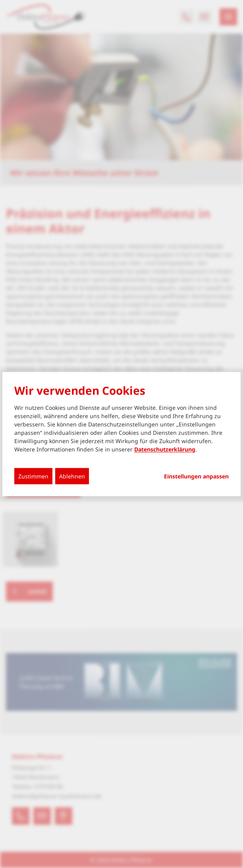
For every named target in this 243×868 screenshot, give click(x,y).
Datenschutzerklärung (165, 449)
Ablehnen (72, 476)
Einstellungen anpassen (196, 476)
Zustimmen (33, 476)
